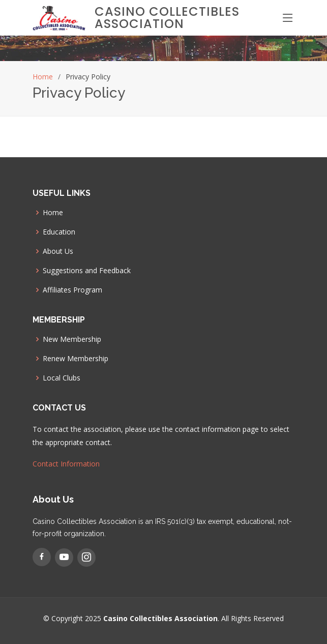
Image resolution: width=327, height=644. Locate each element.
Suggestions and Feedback (87, 271)
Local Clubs (62, 378)
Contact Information (66, 464)
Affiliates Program (72, 290)
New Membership (72, 339)
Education (59, 232)
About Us (58, 251)
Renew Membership (76, 359)
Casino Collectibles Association (167, 18)
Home (43, 77)
